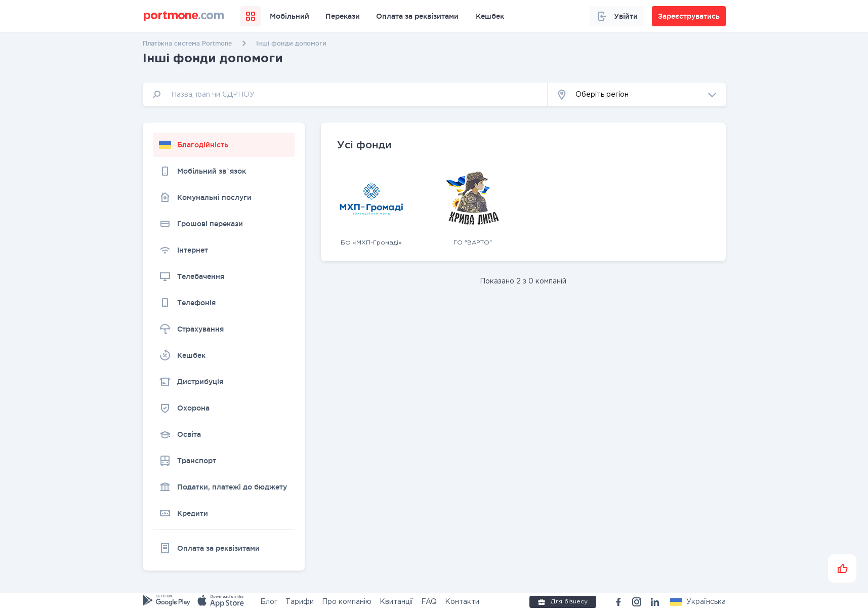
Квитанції (396, 602)
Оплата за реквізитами (417, 16)
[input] (345, 94)
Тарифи (300, 602)
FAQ (429, 602)
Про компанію (347, 602)
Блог (269, 602)
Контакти (462, 602)
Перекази (343, 16)
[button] (637, 94)
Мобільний (290, 16)
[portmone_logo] (184, 16)
